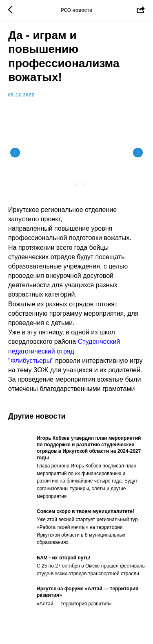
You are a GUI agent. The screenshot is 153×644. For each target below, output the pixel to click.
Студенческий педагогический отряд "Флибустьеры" (64, 351)
